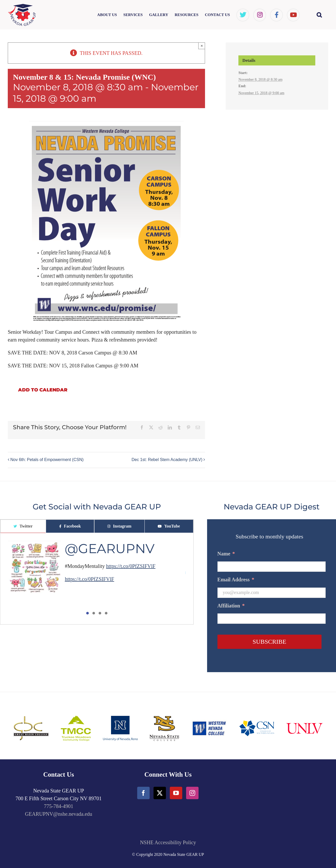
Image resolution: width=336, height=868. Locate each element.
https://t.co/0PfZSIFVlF (131, 566)
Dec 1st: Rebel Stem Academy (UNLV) (167, 460)
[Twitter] (160, 793)
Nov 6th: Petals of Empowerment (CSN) (47, 460)
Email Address (236, 580)
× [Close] (202, 46)
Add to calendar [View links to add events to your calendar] (43, 390)
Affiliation (231, 606)
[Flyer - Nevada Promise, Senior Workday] (106, 125)
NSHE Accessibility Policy (168, 842)
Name (226, 554)
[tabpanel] (97, 579)
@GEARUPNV (110, 549)
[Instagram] (192, 793)
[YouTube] (176, 793)
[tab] (23, 526)
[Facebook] (143, 793)
